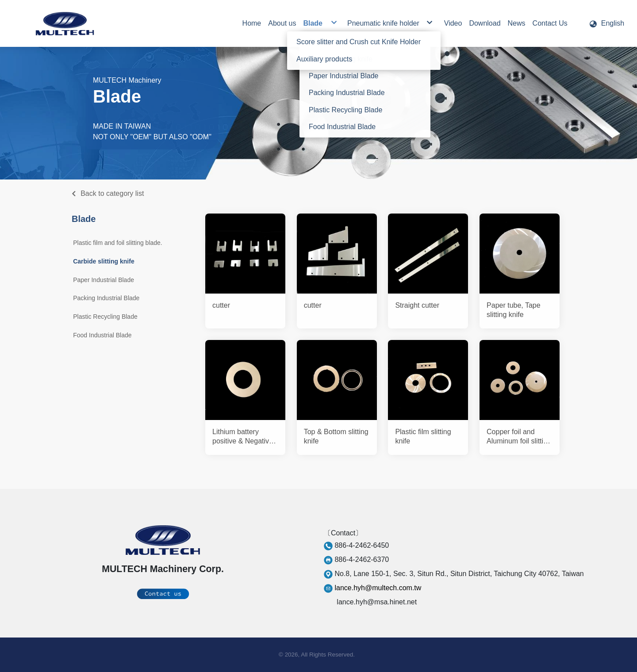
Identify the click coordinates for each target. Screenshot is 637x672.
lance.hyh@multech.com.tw (378, 588)
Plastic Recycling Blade (105, 317)
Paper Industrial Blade (104, 280)
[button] (606, 23)
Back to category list (112, 193)
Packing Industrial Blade (106, 298)
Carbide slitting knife (104, 261)
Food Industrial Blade (102, 335)
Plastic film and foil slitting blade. (118, 243)
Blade (84, 219)
